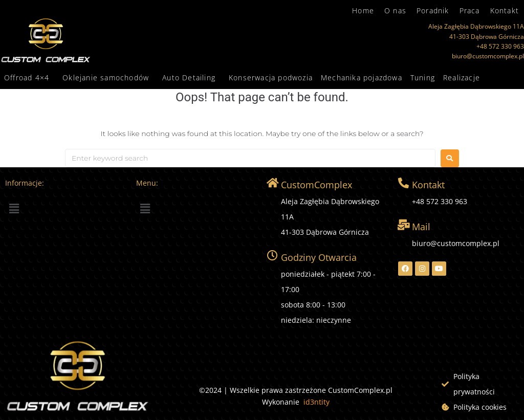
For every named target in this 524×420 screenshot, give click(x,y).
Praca (470, 10)
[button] (29, 78)
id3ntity (316, 402)
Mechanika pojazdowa (362, 78)
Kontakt (505, 10)
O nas (395, 10)
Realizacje (462, 78)
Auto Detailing (189, 78)
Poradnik (433, 10)
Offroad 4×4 (27, 78)
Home (363, 10)
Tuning (423, 78)
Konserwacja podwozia (271, 78)
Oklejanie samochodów (106, 78)
